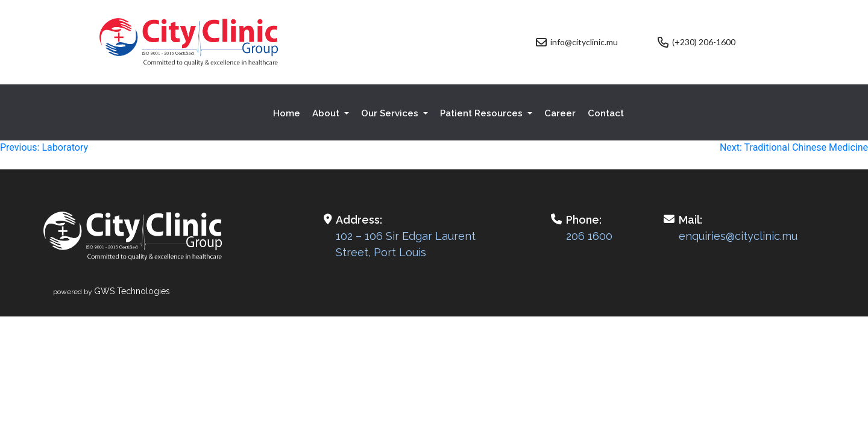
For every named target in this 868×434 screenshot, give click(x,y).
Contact (606, 113)
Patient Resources (483, 113)
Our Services (391, 113)
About (327, 113)
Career (560, 113)
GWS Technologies (132, 291)
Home (287, 113)
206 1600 (589, 236)
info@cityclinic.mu (584, 42)
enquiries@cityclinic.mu (738, 236)
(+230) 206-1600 (704, 42)
